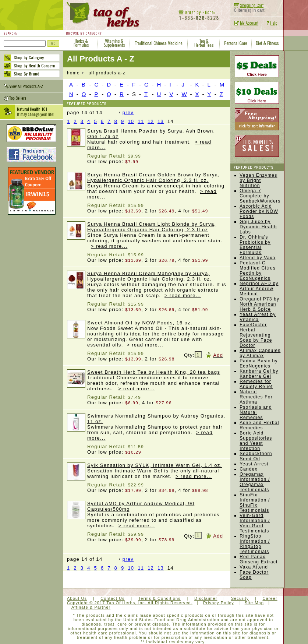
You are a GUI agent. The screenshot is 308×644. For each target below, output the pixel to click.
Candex (249, 469)
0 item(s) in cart (247, 8)
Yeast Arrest (254, 464)
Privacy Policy (219, 603)
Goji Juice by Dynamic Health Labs (258, 227)
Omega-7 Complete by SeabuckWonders (260, 196)
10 (131, 121)
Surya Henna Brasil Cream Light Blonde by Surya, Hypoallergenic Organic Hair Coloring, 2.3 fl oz (152, 227)
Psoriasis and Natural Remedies (256, 412)
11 (141, 121)
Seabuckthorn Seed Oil (256, 456)
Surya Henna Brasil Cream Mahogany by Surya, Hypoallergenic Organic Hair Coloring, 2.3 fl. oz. (149, 276)
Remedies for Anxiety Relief (256, 384)
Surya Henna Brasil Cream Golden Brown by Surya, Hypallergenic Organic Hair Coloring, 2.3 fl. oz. (153, 177)
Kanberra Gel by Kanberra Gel (259, 374)
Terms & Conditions (160, 598)
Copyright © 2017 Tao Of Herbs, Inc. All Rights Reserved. (130, 603)
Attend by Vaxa (257, 258)
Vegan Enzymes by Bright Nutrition (258, 180)
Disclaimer (206, 598)
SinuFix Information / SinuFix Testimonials (255, 503)
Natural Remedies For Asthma (256, 397)
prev (126, 112)
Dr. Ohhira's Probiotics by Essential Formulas (255, 245)
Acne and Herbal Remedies (259, 425)
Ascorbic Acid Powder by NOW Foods (259, 211)
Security (240, 598)
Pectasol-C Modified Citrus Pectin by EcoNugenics (258, 271)
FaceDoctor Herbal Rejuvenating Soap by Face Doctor (256, 335)
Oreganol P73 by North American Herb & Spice (259, 304)
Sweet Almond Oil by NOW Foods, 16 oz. (140, 323)
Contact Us (112, 598)
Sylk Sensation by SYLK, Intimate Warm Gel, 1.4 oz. (155, 465)
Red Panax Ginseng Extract (259, 559)
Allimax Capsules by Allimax (260, 353)
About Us (77, 598)
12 (151, 121)
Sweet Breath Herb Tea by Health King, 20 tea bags (154, 372)
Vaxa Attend (254, 567)
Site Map (254, 603)
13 (161, 121)
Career (270, 598)
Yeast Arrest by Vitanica (258, 317)
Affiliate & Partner (91, 607)
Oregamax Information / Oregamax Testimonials (255, 482)
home (73, 73)
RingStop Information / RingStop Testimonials (255, 544)
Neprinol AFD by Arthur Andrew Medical (259, 289)
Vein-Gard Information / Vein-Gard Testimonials (255, 523)
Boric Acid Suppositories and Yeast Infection (256, 441)
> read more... (109, 246)
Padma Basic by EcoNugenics (259, 363)
